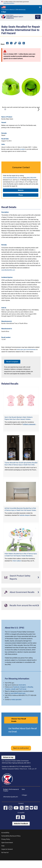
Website (21, 199)
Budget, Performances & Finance (11, 799)
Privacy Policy (6, 848)
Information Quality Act (11, 806)
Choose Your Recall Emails (19, 729)
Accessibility (5, 841)
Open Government (7, 851)
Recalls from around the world (21, 614)
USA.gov (24, 804)
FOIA (3, 855)
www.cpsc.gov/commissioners (26, 358)
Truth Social (22, 698)
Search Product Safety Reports (17, 586)
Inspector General (7, 858)
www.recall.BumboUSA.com (12, 187)
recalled (22, 158)
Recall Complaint (12, 370)
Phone (21, 204)
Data (23, 798)
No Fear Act (5, 861)
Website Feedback (21, 832)
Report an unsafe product (21, 757)
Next (39, 114)
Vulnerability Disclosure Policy (11, 845)
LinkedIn (13, 698)
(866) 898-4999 (31, 187)
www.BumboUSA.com (8, 279)
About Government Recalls (19, 601)
